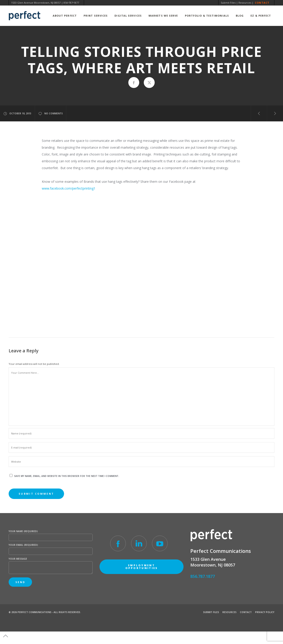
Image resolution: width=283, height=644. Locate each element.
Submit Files (228, 3)
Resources (245, 3)
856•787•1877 (71, 3)
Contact (262, 3)
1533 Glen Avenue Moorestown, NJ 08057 (36, 3)
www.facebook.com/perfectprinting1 (69, 188)
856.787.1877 (203, 576)
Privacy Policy (265, 612)
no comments (51, 114)
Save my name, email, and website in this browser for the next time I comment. (67, 476)
